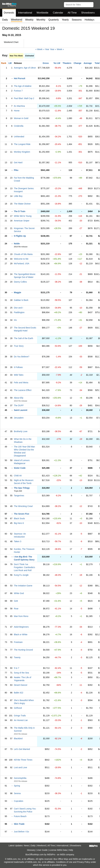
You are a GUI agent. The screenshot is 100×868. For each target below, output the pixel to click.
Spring (17, 786)
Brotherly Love (21, 431)
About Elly (19, 398)
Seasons (77, 20)
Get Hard (18, 162)
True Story (19, 346)
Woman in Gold (21, 118)
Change (78, 63)
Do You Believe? (22, 357)
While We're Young (23, 216)
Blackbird (18, 738)
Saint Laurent (21, 410)
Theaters (67, 63)
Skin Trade (19, 824)
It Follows (18, 367)
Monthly (41, 20)
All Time (72, 13)
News (26, 846)
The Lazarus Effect (23, 390)
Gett (16, 601)
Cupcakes (19, 801)
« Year (46, 49)
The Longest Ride (22, 144)
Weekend (41, 846)
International (25, 13)
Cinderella (19, 126)
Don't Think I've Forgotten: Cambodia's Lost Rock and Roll (24, 567)
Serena (17, 793)
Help (71, 850)
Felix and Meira (21, 383)
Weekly (29, 20)
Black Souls (19, 518)
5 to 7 (17, 668)
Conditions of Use (64, 862)
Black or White (21, 634)
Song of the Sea (21, 673)
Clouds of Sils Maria (23, 254)
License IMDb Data (58, 850)
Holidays (89, 20)
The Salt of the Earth (23, 338)
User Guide (42, 850)
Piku (16, 170)
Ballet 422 (19, 693)
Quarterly (54, 20)
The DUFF (19, 405)
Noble (17, 244)
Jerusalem (19, 418)
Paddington (19, 312)
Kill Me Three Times (23, 760)
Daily (5, 20)
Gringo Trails (20, 716)
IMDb (62, 855)
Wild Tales (19, 375)
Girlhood (18, 708)
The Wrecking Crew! (23, 506)
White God (19, 593)
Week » (60, 49)
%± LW (57, 63)
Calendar (58, 13)
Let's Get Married (22, 749)
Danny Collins (20, 282)
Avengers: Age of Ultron (25, 68)
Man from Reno (21, 616)
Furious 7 (18, 91)
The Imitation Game (23, 586)
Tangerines (19, 496)
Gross (46, 63)
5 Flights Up (20, 236)
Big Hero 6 (19, 523)
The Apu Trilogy (22, 488)
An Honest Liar (21, 720)
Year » (53, 49)
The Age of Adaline (23, 86)
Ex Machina (19, 106)
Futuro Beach (20, 816)
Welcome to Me (21, 259)
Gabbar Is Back (21, 300)
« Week (39, 49)
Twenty (17, 657)
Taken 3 (18, 541)
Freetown (18, 642)
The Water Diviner (22, 204)
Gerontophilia (20, 778)
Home (17, 111)
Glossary (31, 850)
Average (88, 63)
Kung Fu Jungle (21, 575)
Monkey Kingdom (22, 152)
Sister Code (20, 468)
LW (10, 63)
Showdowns (88, 13)
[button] (96, 4)
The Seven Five (22, 514)
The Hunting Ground (23, 650)
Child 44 (18, 476)
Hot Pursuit (20, 78)
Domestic (9, 13)
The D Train (20, 211)
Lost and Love (20, 767)
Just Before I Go (21, 832)
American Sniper (22, 221)
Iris (15, 320)
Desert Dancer (21, 685)
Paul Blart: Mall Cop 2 (24, 98)
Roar (16, 609)
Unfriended (19, 137)
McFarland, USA (22, 264)
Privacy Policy (83, 862)
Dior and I (18, 308)
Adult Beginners (21, 627)
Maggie (17, 292)
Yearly (65, 20)
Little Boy (18, 196)
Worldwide (42, 13)
